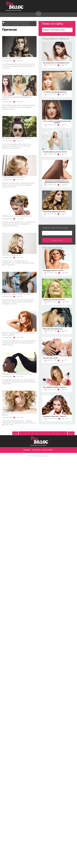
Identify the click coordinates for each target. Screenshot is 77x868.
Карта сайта (47, 450)
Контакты (36, 450)
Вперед (71, 433)
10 (57, 433)
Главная (27, 450)
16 (65, 433)
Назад (15, 433)
